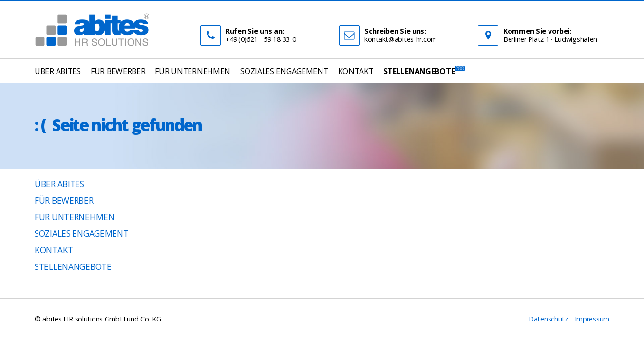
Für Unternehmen (75, 217)
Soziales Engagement (82, 234)
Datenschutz (548, 319)
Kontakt (54, 250)
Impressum (592, 319)
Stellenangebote (73, 267)
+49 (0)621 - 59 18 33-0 (261, 39)
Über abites (59, 184)
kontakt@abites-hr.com (401, 39)
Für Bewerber (64, 200)
